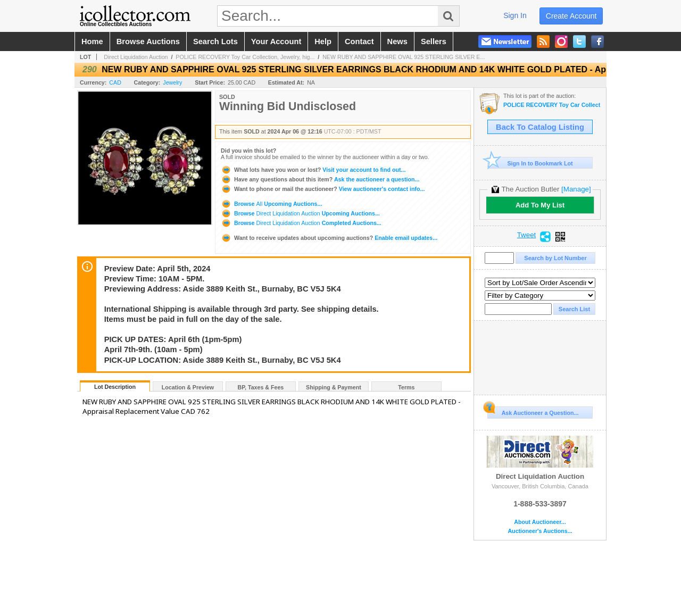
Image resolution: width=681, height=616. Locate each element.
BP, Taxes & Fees (261, 387)
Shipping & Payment (334, 387)
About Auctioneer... (540, 522)
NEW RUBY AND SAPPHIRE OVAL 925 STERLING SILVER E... (404, 57)
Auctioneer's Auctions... (540, 531)
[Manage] (576, 189)
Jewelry (172, 82)
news (397, 41)
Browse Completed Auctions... (301, 223)
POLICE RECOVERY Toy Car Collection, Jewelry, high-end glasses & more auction (552, 105)
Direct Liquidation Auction (136, 57)
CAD (115, 82)
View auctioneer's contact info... (323, 189)
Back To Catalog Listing (540, 127)
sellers (434, 41)
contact (359, 41)
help (323, 41)
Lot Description (115, 387)
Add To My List (540, 205)
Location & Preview (188, 387)
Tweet (527, 235)
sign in (515, 15)
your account (276, 41)
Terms (406, 387)
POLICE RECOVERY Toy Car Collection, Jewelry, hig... (245, 57)
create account (571, 16)
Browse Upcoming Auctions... (271, 204)
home (92, 41)
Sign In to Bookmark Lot (530, 163)
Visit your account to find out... (313, 170)
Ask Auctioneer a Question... (533, 411)
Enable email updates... (329, 238)
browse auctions (148, 41)
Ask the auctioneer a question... (320, 179)
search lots (215, 41)
